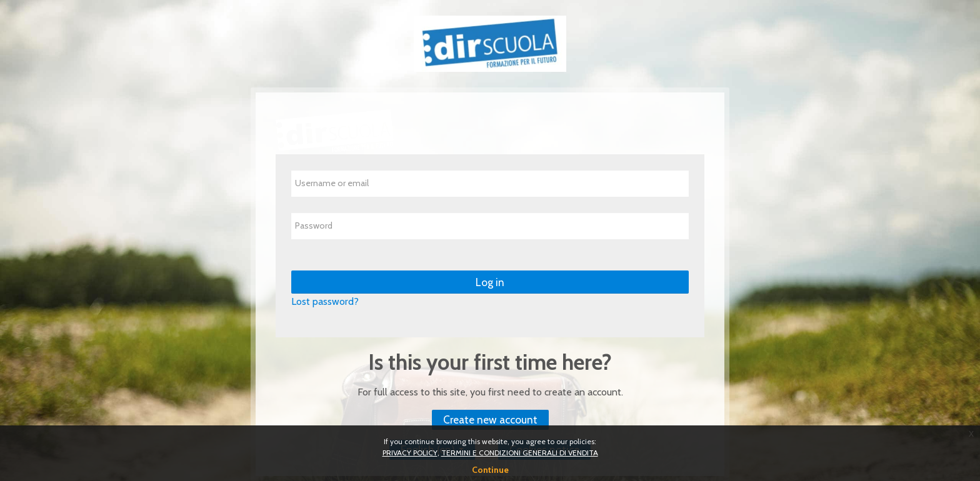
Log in (490, 282)
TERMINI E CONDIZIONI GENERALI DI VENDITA (520, 453)
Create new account (490, 419)
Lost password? (325, 301)
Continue (490, 470)
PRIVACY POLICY (410, 453)
